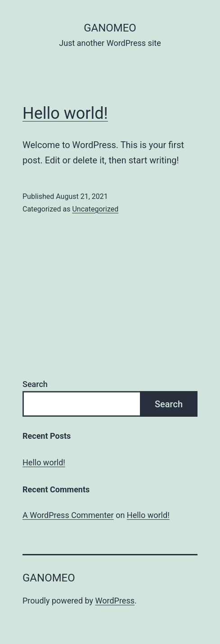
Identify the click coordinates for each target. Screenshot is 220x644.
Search (35, 384)
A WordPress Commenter (68, 515)
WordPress (115, 601)
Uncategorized (95, 209)
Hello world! (65, 113)
